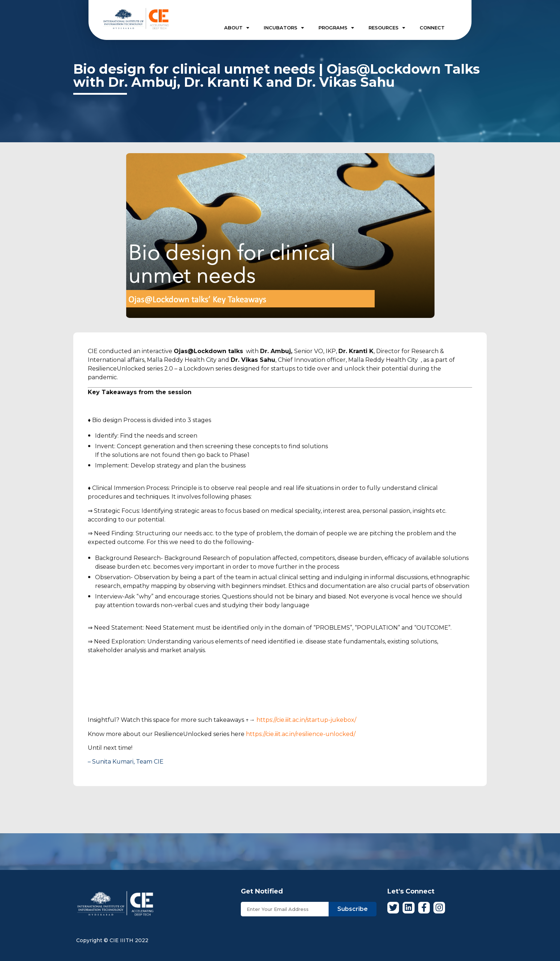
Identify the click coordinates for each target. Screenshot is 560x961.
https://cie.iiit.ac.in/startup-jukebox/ (306, 720)
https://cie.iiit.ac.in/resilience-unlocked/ (301, 734)
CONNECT (432, 28)
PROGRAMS (336, 28)
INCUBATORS (284, 28)
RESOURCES (387, 28)
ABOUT (237, 28)
